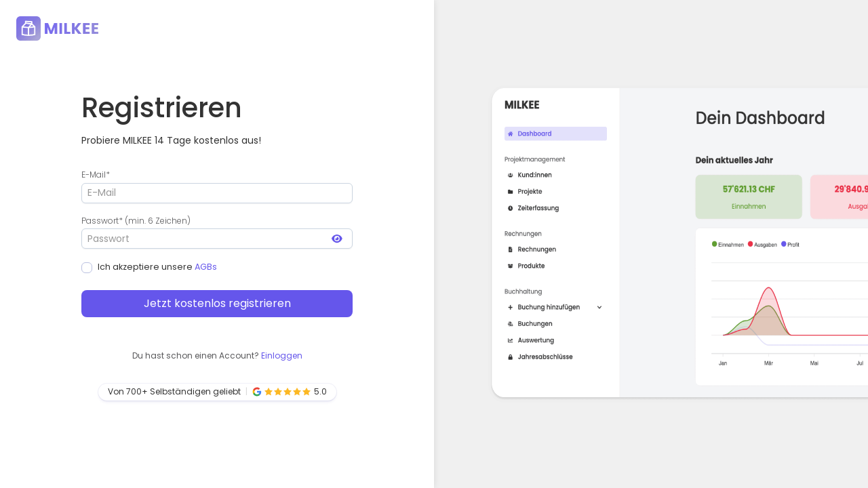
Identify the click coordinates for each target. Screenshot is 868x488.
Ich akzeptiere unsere (149, 267)
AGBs (206, 267)
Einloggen (282, 355)
